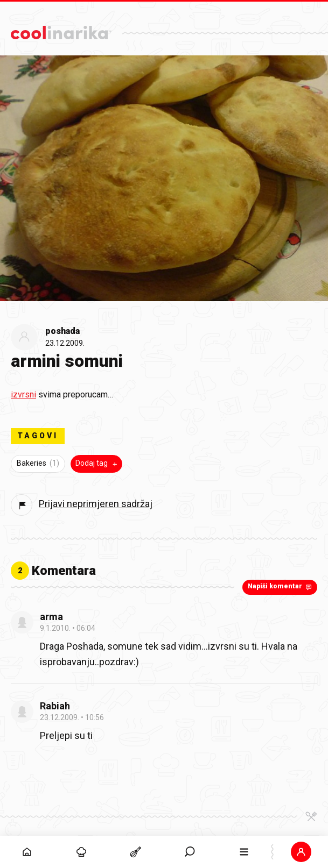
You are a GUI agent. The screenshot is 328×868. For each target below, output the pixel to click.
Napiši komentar (281, 587)
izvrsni (23, 394)
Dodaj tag (97, 464)
